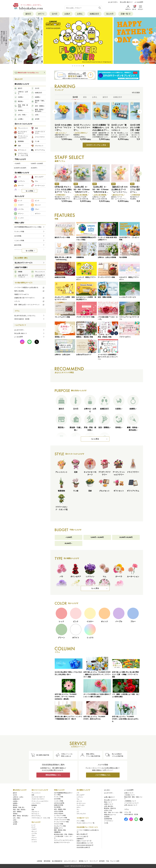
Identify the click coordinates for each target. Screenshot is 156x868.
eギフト (41, 14)
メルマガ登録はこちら (103, 775)
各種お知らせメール (110, 815)
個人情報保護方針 (57, 861)
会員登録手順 (108, 819)
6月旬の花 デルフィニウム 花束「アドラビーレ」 (139, 190)
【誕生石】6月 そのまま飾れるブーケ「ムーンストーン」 (120, 190)
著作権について (83, 861)
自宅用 (15, 824)
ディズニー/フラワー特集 (61, 822)
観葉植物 (34, 805)
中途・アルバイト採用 (113, 861)
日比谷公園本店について (85, 843)
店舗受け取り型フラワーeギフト (29, 298)
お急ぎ (67, 14)
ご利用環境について (130, 801)
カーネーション (81, 803)
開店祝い (16, 805)
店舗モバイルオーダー (84, 841)
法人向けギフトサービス (24, 263)
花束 (33, 795)
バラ (78, 793)
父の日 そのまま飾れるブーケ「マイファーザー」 (63, 128)
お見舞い (16, 822)
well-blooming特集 (59, 803)
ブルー (33, 835)
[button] (73, 66)
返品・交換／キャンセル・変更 (113, 812)
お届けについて (109, 804)
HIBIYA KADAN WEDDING (85, 845)
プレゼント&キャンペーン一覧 (85, 823)
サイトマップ (94, 861)
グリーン (34, 837)
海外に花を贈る (29, 291)
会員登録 (107, 817)
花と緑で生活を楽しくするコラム (25, 316)
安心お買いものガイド (111, 800)
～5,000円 (69, 537)
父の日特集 (57, 799)
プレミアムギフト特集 (61, 818)
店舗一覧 (126, 14)
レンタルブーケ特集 (60, 815)
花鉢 (33, 810)
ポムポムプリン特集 (60, 826)
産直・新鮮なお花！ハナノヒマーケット (29, 305)
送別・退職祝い (18, 812)
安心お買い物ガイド (126, 2)
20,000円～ (69, 543)
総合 (85, 97)
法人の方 (110, 14)
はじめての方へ (113, 2)
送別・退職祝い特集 (60, 809)
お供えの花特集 (59, 811)
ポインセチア (80, 795)
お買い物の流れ (109, 806)
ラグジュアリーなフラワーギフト (64, 840)
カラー (79, 807)
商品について (108, 802)
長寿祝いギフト (59, 828)
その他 (106, 823)
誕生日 (28, 14)
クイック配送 (80, 821)
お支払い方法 (108, 810)
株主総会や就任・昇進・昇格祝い (64, 834)
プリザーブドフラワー (38, 799)
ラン (78, 810)
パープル (34, 833)
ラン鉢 (33, 807)
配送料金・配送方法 (110, 808)
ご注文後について (129, 795)
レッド (33, 825)
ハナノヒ (29, 301)
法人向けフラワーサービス (62, 842)
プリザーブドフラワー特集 (62, 820)
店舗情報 (80, 839)
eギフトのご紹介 (82, 836)
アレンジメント (36, 793)
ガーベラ (79, 801)
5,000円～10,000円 (97, 537)
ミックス (34, 842)
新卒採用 (102, 861)
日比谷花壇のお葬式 (83, 847)
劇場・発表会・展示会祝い (21, 816)
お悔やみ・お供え (18, 797)
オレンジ (34, 831)
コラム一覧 (128, 812)
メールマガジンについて (131, 803)
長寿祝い (16, 814)
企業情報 (39, 861)
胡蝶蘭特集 (57, 832)
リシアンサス (80, 805)
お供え (80, 14)
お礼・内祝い (17, 818)
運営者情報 (47, 861)
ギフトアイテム (36, 816)
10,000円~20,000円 (126, 537)
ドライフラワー (36, 803)
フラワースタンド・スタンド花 (41, 818)
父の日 (55, 14)
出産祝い (16, 801)
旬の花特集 (57, 807)
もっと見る (95, 439)
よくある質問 (139, 2)
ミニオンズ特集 (59, 801)
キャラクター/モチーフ (38, 797)
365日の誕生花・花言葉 (22, 319)
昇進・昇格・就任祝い (19, 810)
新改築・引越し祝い (19, 807)
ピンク (33, 827)
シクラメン (80, 797)
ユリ (78, 812)
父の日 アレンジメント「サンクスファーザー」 (82, 128)
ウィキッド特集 (59, 797)
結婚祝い (16, 803)
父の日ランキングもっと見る (96, 145)
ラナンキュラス (81, 814)
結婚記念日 (94, 14)
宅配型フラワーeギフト (22, 294)
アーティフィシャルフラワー (40, 801)
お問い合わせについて (131, 805)
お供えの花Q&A (59, 813)
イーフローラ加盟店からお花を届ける (29, 288)
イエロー (34, 829)
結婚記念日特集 (59, 805)
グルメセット (35, 812)
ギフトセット (35, 814)
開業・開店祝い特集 (60, 830)
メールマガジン (109, 821)
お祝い (15, 820)
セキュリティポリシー (71, 861)
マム (78, 799)
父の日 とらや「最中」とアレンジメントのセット (120, 128)
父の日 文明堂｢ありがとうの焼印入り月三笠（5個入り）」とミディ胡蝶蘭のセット (138, 130)
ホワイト (34, 840)
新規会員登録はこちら (53, 775)
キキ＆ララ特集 (59, 824)
